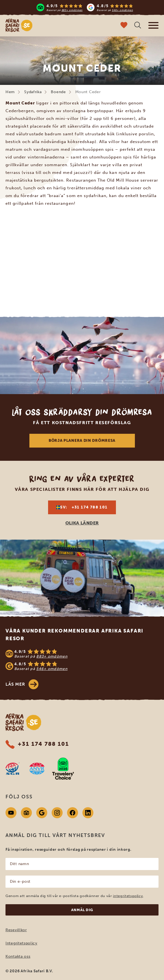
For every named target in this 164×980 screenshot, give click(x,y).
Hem (10, 92)
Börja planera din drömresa (82, 441)
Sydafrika (33, 92)
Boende (58, 92)
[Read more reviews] (85, 7)
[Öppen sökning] (138, 26)
